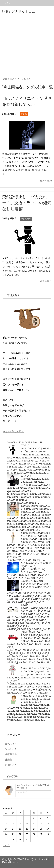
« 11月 (6, 846)
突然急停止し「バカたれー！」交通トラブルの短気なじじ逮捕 (27, 203)
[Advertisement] (27, 46)
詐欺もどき (11, 765)
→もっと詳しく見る (13, 431)
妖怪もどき (11, 749)
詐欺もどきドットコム (19, 12)
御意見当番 (26, 219)
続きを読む (46, 181)
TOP (17, 79)
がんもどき (11, 744)
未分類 (24, 114)
